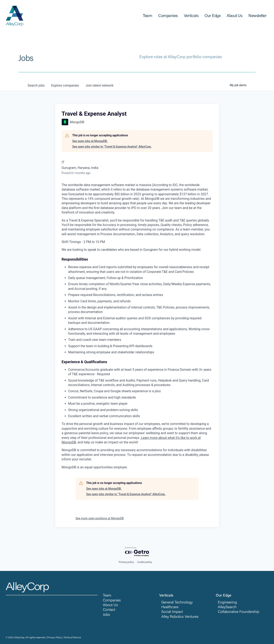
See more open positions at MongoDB (100, 518)
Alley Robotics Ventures (180, 617)
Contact (109, 610)
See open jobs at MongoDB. (90, 141)
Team (107, 596)
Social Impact (172, 612)
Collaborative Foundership (239, 612)
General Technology (177, 603)
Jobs (106, 615)
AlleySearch (227, 607)
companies (65, 85)
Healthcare (170, 607)
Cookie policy (145, 562)
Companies (112, 601)
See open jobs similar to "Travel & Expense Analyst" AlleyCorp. (112, 147)
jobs (36, 85)
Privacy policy (126, 562)
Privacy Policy (55, 638)
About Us (110, 605)
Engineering (227, 603)
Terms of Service (72, 638)
